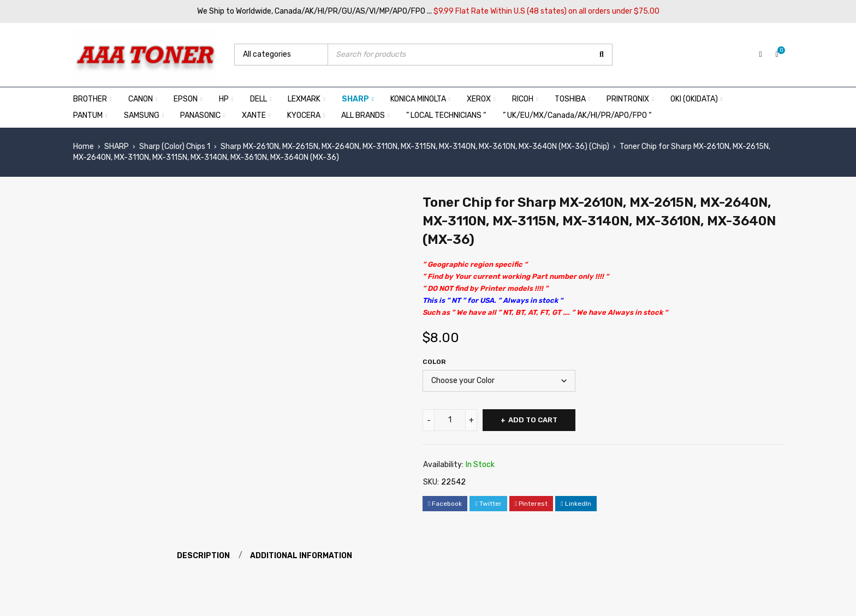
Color (434, 362)
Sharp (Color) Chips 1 (175, 146)
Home (84, 146)
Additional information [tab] (302, 556)
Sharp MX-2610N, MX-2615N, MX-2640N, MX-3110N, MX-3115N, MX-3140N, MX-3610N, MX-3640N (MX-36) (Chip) (415, 146)
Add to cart (533, 420)
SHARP (117, 146)
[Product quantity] (450, 420)
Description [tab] (203, 556)
